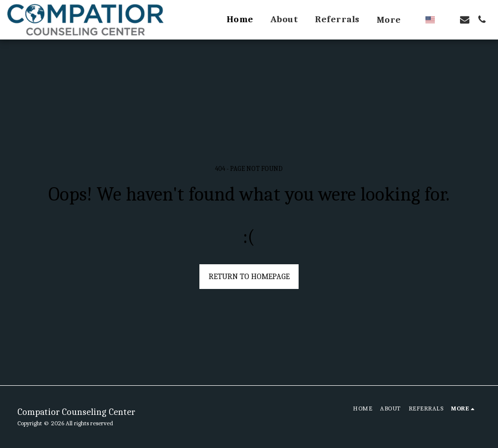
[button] (447, 20)
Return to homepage (249, 277)
